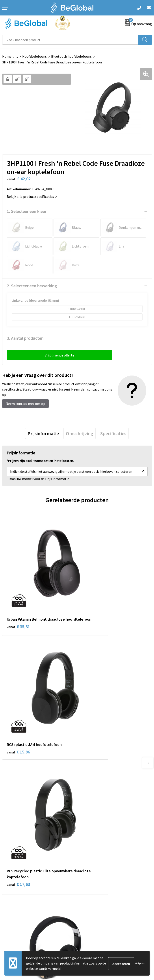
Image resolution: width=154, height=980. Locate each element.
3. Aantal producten (25, 338)
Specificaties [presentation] (113, 433)
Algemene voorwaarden (20, 866)
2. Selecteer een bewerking (32, 286)
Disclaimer (10, 886)
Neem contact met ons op (25, 404)
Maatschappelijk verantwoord (102, 784)
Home (7, 56)
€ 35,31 (18, 601)
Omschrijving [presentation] (80, 433)
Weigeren (140, 963)
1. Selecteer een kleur (27, 211)
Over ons (86, 777)
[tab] (43, 433)
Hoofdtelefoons (34, 56)
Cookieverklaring (15, 873)
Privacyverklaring (15, 879)
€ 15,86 (93, 595)
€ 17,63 (18, 703)
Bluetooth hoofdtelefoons (71, 56)
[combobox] (70, 40)
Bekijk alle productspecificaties (32, 196)
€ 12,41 (93, 697)
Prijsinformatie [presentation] (43, 433)
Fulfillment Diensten (95, 791)
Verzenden (141, 925)
